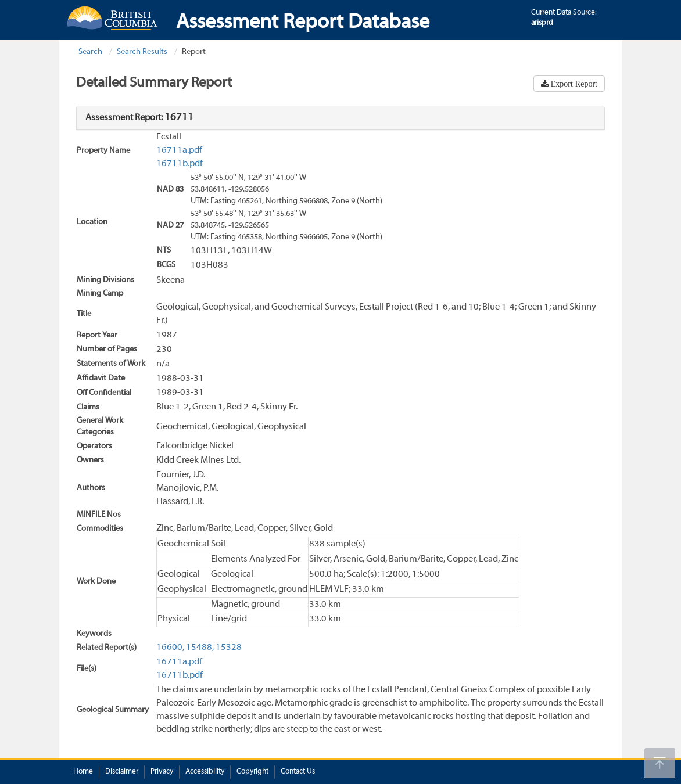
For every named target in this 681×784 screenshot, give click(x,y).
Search (90, 52)
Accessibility (205, 772)
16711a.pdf (179, 150)
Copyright (252, 772)
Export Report (573, 84)
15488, (200, 648)
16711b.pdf (180, 164)
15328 (229, 648)
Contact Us (298, 772)
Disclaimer (122, 772)
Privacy (162, 772)
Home (83, 772)
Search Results (142, 52)
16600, (170, 648)
